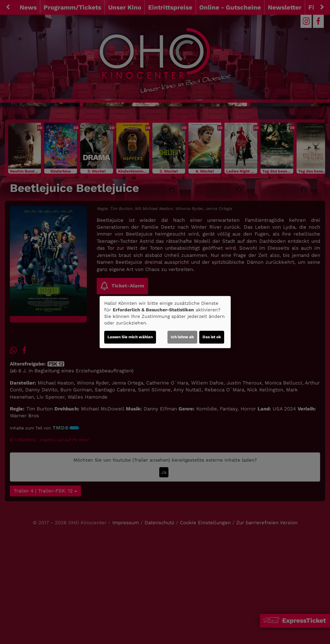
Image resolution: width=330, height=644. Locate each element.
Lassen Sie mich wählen (130, 337)
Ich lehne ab (182, 337)
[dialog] (165, 322)
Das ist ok (212, 337)
